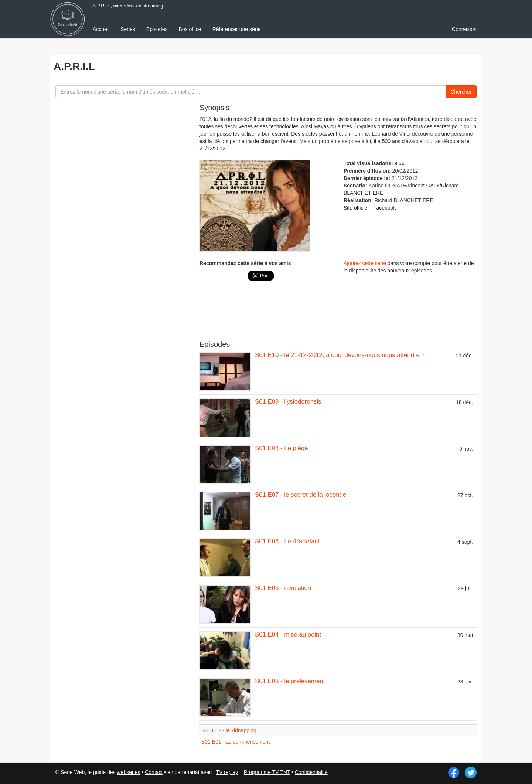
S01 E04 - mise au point (288, 634)
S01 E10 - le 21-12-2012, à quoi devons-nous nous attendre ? (340, 355)
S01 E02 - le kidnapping (229, 730)
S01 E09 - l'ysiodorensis (288, 402)
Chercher (461, 92)
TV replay (227, 772)
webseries (128, 772)
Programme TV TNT (267, 772)
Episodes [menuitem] (157, 29)
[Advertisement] (338, 314)
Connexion (464, 29)
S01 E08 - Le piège (282, 448)
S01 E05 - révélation (283, 588)
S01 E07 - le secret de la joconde (301, 495)
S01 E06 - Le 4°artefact (287, 541)
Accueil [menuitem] (101, 29)
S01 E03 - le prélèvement (290, 681)
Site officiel (356, 208)
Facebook (384, 208)
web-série (124, 6)
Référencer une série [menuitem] (237, 29)
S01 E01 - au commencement (236, 742)
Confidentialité (311, 772)
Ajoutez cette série (365, 263)
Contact (154, 772)
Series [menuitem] (128, 29)
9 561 (401, 163)
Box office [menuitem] (190, 29)
